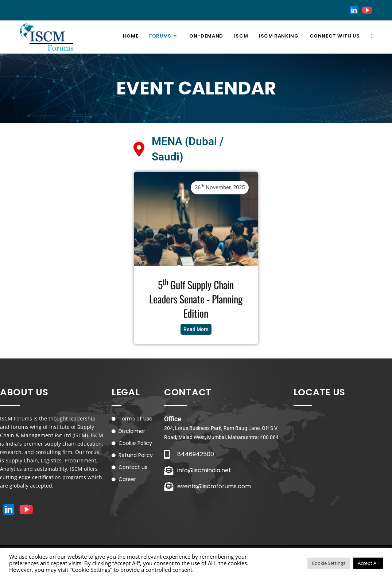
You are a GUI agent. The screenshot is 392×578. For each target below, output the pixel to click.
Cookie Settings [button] (329, 563)
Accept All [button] (368, 563)
